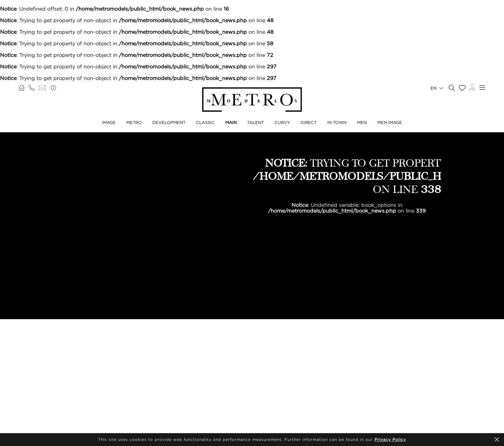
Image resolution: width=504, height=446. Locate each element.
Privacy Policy (390, 439)
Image (109, 122)
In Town (337, 122)
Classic (205, 122)
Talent (256, 122)
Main (231, 122)
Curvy (282, 122)
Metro (134, 122)
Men (362, 122)
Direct (309, 122)
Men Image (390, 122)
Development (169, 122)
